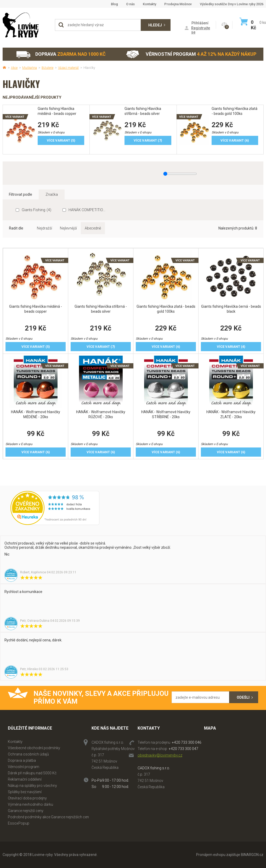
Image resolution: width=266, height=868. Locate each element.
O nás (130, 4)
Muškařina (30, 68)
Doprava (61, 54)
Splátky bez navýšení (25, 792)
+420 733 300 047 (183, 749)
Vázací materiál (68, 68)
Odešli (243, 697)
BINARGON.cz (252, 855)
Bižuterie (47, 68)
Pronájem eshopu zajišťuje (218, 855)
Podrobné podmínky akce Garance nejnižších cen (48, 817)
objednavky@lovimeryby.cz (160, 755)
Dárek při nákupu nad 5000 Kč (32, 773)
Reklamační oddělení (25, 779)
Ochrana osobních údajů (28, 754)
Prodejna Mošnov (178, 4)
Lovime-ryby (26, 25)
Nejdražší (44, 228)
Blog (114, 4)
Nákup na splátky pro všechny (32, 786)
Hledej (155, 25)
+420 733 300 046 (187, 742)
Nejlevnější (68, 228)
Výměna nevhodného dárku (30, 804)
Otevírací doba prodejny (27, 798)
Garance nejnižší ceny (26, 811)
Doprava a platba (22, 760)
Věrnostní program (191, 54)
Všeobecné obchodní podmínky (34, 748)
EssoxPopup (19, 823)
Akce (14, 68)
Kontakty (149, 4)
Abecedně (93, 228)
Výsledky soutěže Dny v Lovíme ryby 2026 (232, 4)
